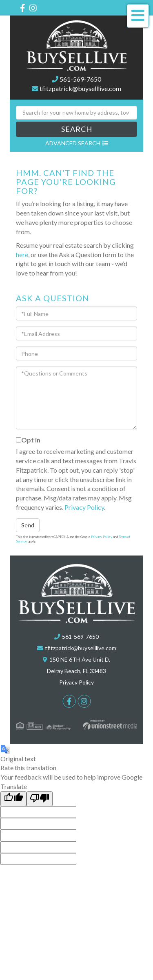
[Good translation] (13, 799)
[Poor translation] (40, 799)
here (22, 254)
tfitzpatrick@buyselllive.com (80, 88)
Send (28, 525)
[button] (76, 129)
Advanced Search (73, 143)
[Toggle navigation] (138, 16)
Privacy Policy (84, 507)
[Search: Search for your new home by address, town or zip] (76, 113)
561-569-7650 (80, 79)
